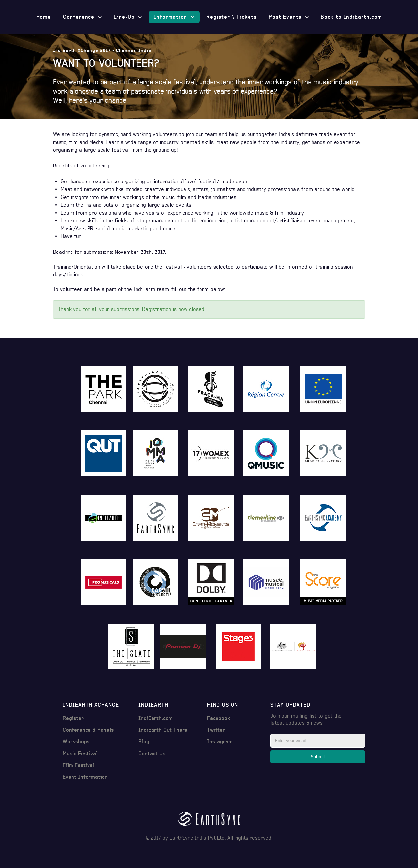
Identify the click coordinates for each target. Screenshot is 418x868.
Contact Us (152, 753)
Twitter (216, 730)
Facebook (219, 718)
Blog (144, 742)
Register (73, 718)
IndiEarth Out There (163, 730)
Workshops (76, 742)
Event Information (85, 777)
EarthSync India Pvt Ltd (197, 838)
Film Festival (79, 765)
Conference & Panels (88, 730)
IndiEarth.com (156, 718)
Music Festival (80, 753)
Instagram (220, 742)
